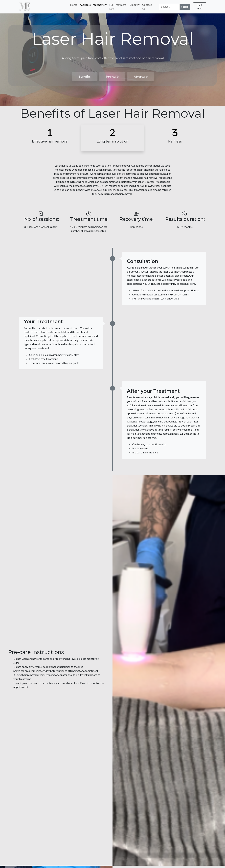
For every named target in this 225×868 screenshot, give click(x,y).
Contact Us (147, 7)
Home (74, 5)
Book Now (200, 7)
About (134, 5)
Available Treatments (92, 5)
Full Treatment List (118, 7)
